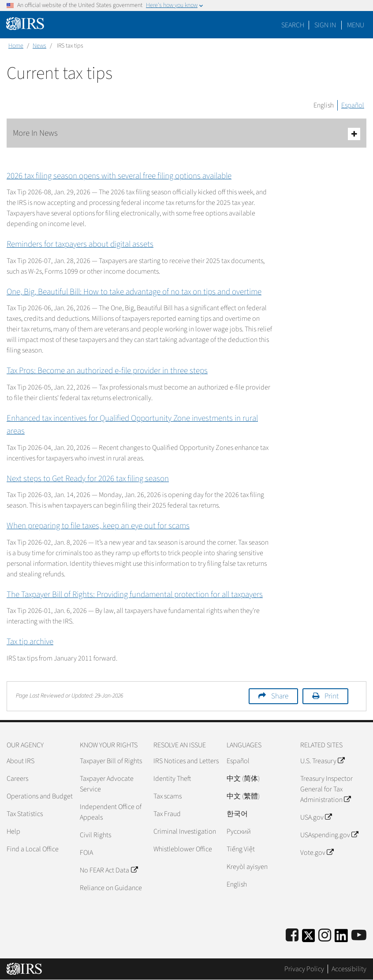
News (39, 46)
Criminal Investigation (185, 832)
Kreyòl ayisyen (247, 867)
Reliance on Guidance (111, 888)
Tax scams (168, 796)
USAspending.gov (329, 835)
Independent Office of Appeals (111, 812)
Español (353, 105)
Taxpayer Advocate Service (107, 784)
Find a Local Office (33, 849)
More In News (186, 134)
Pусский (239, 832)
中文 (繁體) (243, 796)
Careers (17, 779)
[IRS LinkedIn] (341, 938)
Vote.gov (317, 853)
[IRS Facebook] (292, 936)
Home (16, 46)
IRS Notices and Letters (186, 761)
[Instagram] (325, 936)
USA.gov (316, 817)
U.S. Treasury (322, 761)
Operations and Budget (40, 796)
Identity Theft (172, 779)
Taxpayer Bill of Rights (111, 761)
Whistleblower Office (183, 849)
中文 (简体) (243, 779)
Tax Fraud (167, 814)
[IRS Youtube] (359, 936)
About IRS (21, 761)
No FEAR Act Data (108, 870)
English (324, 105)
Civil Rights (95, 835)
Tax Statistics (25, 814)
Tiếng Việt (241, 849)
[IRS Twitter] (309, 938)
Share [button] (280, 696)
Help (13, 832)
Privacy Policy (304, 969)
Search (293, 25)
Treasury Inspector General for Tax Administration (326, 789)
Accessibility (349, 969)
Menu (356, 25)
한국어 (237, 814)
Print (332, 696)
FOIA (86, 853)
